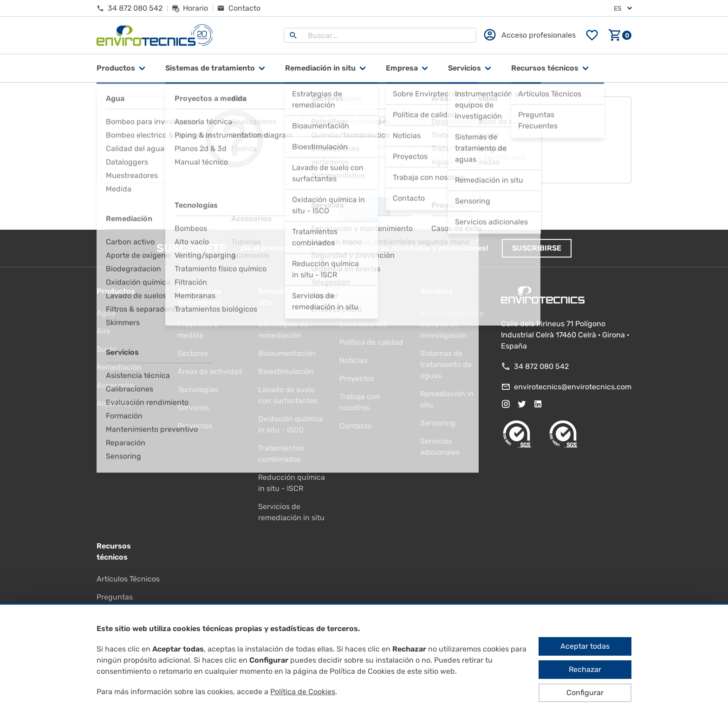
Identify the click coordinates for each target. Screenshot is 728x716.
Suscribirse (537, 248)
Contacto (355, 426)
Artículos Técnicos (128, 579)
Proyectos (195, 426)
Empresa (402, 68)
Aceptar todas (585, 646)
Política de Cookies (303, 692)
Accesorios (116, 385)
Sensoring (438, 423)
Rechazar (585, 669)
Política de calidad (371, 342)
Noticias (353, 360)
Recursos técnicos (545, 68)
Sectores (193, 353)
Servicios (465, 68)
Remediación (119, 367)
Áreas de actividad (210, 371)
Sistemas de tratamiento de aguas (446, 364)
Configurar (585, 693)
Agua (106, 313)
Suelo (106, 349)
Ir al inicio (364, 206)
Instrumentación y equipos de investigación (452, 324)
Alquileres (114, 403)
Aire (104, 331)
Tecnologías (198, 390)
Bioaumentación (287, 353)
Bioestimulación (286, 371)
